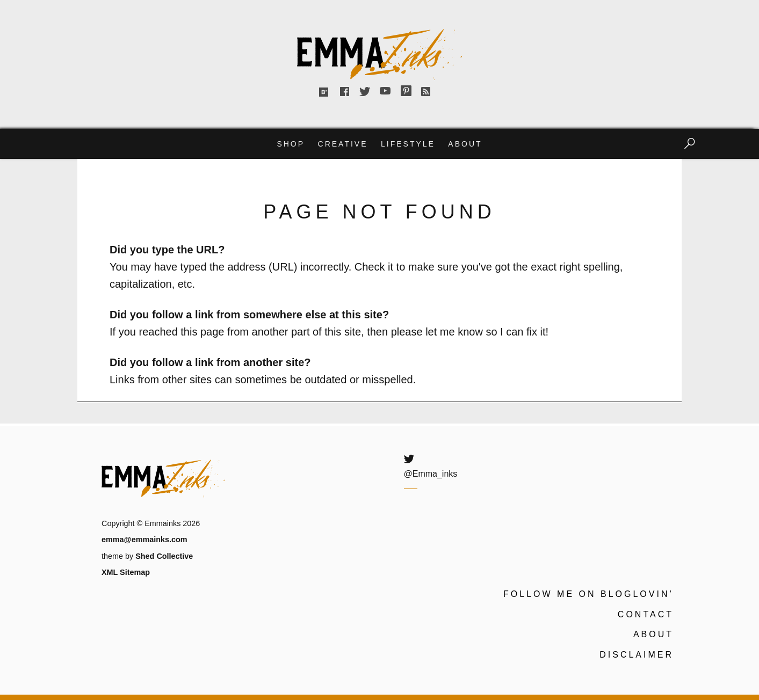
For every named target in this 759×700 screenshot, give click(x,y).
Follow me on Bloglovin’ (588, 594)
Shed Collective (164, 556)
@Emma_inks (431, 474)
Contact (646, 614)
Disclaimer (637, 655)
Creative (343, 144)
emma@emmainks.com (144, 539)
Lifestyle (408, 144)
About (465, 144)
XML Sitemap (126, 572)
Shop (291, 144)
